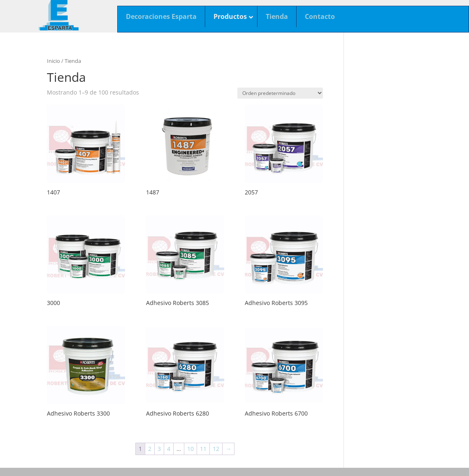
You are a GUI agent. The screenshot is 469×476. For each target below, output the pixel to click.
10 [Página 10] (190, 449)
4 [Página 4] (169, 449)
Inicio (53, 61)
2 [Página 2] (150, 449)
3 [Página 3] (159, 449)
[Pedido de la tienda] (280, 93)
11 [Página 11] (203, 449)
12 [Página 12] (216, 449)
